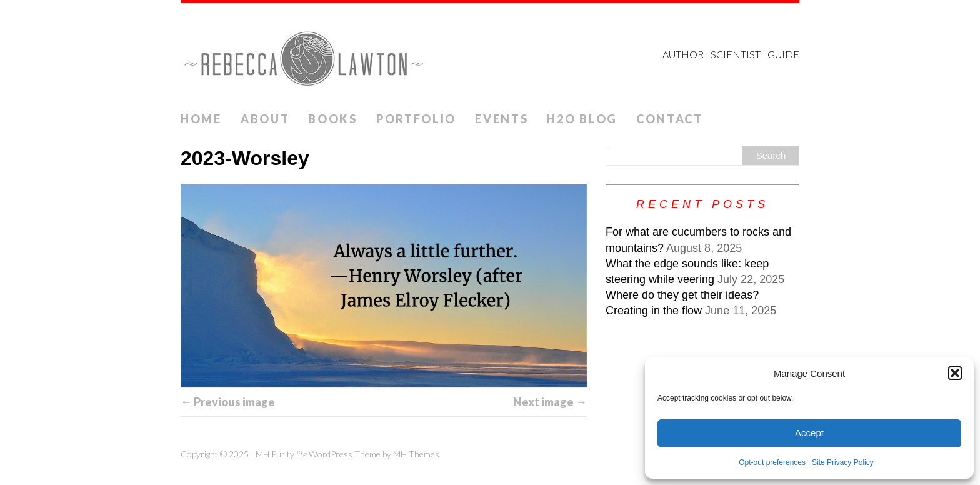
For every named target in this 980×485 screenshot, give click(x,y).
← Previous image (228, 402)
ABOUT (265, 119)
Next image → (550, 402)
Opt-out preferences (772, 462)
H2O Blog (582, 119)
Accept (809, 433)
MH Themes (416, 454)
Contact (670, 119)
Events (502, 119)
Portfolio (416, 119)
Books (333, 119)
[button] (955, 373)
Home (201, 119)
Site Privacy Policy (843, 462)
